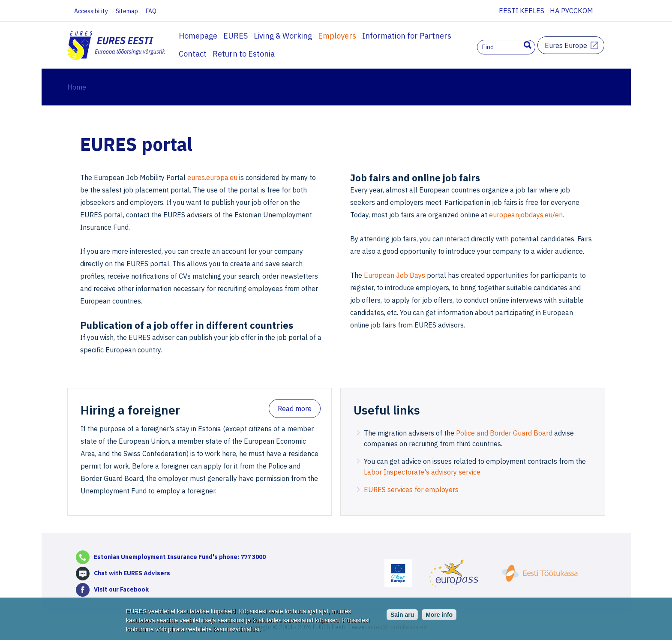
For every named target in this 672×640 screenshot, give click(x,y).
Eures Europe (566, 45)
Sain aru (402, 619)
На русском (571, 11)
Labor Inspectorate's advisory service (422, 472)
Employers (337, 36)
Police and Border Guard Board (504, 433)
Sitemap (127, 11)
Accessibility (91, 11)
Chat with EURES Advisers (132, 573)
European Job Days (394, 275)
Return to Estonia (210, 54)
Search (528, 45)
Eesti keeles (522, 11)
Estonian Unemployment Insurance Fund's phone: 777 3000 (180, 557)
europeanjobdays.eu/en (526, 215)
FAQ (151, 11)
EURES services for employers (411, 490)
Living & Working (283, 36)
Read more (295, 409)
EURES (235, 36)
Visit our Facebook (121, 589)
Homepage (198, 36)
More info (439, 619)
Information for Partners (407, 36)
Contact (471, 36)
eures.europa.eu (212, 177)
